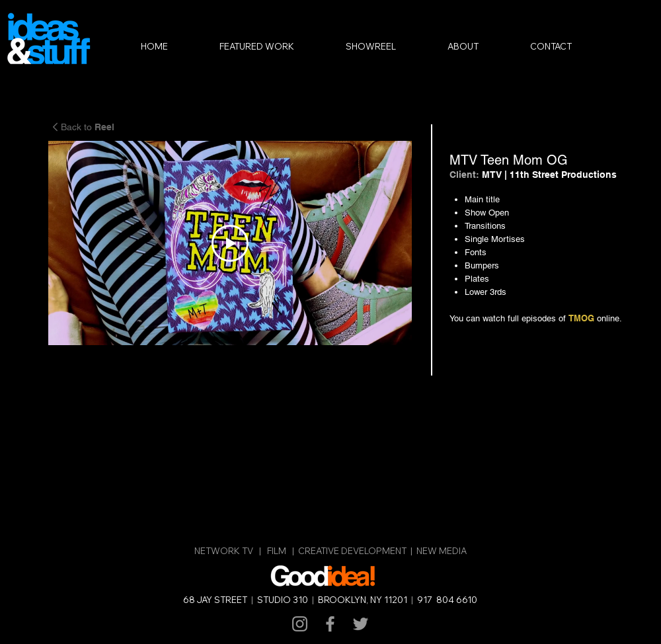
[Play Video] (230, 243)
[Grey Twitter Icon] (361, 624)
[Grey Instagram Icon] (300, 624)
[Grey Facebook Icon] (330, 624)
